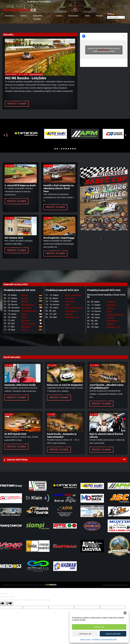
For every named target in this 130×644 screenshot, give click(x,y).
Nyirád (24, 314)
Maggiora (26, 320)
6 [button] (66, 149)
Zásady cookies (85, 639)
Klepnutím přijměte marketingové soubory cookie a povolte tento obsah (104, 50)
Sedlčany (69, 314)
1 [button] (55, 149)
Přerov (24, 317)
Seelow (25, 295)
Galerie (23, 16)
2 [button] (57, 149)
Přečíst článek (17, 104)
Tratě (87, 16)
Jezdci (59, 16)
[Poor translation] (9, 604)
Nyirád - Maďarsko (73, 295)
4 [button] (62, 149)
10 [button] (75, 149)
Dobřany (110, 308)
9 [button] (73, 149)
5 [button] (64, 149)
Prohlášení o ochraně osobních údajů (104, 639)
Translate (120, 20)
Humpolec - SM (72, 317)
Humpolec (69, 298)
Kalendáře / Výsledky (41, 17)
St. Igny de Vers (28, 323)
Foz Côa (25, 330)
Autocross (9, 16)
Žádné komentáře (36, 74)
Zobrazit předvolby (113, 634)
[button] (125, 613)
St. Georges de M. (29, 311)
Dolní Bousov (71, 311)
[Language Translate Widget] (116, 17)
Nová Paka (26, 308)
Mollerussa (26, 327)
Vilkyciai (25, 301)
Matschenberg (28, 305)
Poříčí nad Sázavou (73, 308)
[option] (21, 134)
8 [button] (71, 149)
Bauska (25, 298)
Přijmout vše (99, 627)
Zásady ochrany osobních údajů (115, 585)
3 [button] (59, 149)
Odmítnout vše (85, 634)
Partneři (99, 16)
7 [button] (68, 149)
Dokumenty (73, 16)
